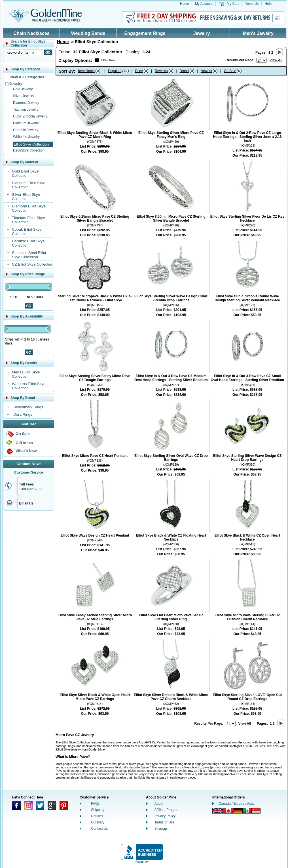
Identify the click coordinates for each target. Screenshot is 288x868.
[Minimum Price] (19, 297)
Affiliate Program (167, 810)
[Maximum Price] (40, 297)
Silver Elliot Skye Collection (26, 197)
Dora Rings (23, 414)
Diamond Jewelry (26, 103)
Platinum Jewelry (26, 123)
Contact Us (99, 829)
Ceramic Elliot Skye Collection (28, 243)
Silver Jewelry (24, 96)
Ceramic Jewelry (26, 130)
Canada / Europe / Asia (236, 804)
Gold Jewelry (23, 89)
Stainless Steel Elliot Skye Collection (29, 255)
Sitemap (161, 829)
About (159, 804)
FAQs (95, 804)
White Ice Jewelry (26, 137)
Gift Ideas (24, 443)
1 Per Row (108, 60)
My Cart (233, 4)
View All (276, 60)
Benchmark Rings (28, 407)
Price (139, 71)
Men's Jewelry (258, 33)
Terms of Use (165, 822)
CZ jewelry (147, 742)
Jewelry (202, 33)
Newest (206, 71)
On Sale (23, 434)
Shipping (98, 810)
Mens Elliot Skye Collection (26, 374)
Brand (184, 71)
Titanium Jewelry (26, 110)
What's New (26, 451)
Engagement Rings (145, 33)
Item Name (86, 71)
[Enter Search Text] (24, 52)
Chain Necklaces (31, 33)
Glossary (98, 822)
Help (268, 4)
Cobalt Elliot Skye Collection (27, 232)
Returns (97, 816)
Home (185, 4)
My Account (204, 4)
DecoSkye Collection (29, 150)
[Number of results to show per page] (261, 60)
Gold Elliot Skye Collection (25, 173)
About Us (252, 4)
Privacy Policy (165, 816)
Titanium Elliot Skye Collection (28, 220)
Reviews (161, 71)
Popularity (116, 71)
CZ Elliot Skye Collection (33, 264)
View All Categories (27, 77)
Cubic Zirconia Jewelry (30, 116)
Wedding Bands (88, 33)
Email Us (26, 503)
